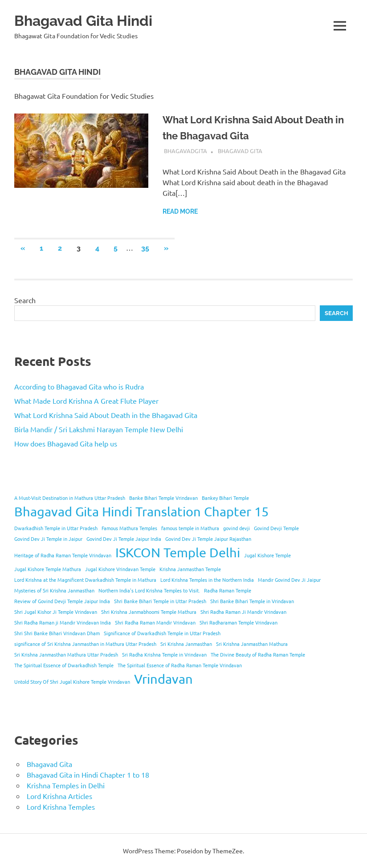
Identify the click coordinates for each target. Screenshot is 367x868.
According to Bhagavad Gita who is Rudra (79, 386)
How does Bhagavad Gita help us (66, 443)
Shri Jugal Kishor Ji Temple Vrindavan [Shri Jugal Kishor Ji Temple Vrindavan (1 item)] (56, 612)
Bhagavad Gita (240, 151)
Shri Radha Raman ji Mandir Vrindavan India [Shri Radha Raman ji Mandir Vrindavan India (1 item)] (63, 622)
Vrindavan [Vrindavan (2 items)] (163, 679)
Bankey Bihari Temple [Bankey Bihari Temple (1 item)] (225, 498)
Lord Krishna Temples (61, 807)
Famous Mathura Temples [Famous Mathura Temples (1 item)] (129, 528)
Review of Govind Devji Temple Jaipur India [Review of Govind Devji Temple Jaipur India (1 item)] (62, 601)
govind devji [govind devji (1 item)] (237, 528)
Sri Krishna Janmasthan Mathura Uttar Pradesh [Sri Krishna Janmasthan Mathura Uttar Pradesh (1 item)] (66, 654)
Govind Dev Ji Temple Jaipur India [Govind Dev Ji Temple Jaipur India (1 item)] (124, 539)
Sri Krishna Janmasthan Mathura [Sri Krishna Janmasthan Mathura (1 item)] (252, 644)
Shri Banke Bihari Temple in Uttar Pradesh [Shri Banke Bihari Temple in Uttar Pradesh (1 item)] (160, 601)
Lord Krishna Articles (59, 796)
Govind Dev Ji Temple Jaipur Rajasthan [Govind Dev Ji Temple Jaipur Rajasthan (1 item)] (208, 539)
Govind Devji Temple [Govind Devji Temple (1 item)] (276, 528)
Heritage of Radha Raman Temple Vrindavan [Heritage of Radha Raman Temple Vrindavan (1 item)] (63, 555)
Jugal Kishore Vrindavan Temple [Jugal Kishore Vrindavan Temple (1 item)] (120, 569)
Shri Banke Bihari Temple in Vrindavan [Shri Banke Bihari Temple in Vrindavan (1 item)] (252, 601)
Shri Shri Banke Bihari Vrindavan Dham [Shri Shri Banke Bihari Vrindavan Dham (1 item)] (57, 633)
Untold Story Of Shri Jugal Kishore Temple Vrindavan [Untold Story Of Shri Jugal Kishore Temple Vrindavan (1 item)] (72, 681)
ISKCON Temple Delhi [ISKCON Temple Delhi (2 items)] (178, 552)
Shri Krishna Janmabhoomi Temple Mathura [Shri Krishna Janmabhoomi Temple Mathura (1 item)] (149, 612)
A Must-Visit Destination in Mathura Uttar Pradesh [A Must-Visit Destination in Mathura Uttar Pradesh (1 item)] (70, 498)
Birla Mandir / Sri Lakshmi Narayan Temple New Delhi (99, 429)
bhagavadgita (186, 151)
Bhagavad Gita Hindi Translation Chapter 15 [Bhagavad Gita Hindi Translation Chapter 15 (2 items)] (141, 511)
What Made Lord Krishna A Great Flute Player (86, 401)
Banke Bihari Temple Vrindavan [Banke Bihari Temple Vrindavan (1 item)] (163, 498)
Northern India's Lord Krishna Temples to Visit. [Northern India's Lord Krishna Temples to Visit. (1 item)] (149, 590)
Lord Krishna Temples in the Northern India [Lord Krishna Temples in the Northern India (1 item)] (207, 580)
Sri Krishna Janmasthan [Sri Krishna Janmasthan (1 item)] (186, 644)
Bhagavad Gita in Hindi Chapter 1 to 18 (88, 775)
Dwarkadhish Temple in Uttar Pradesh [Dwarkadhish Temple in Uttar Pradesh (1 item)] (56, 528)
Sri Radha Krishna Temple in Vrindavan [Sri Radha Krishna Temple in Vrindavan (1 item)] (164, 654)
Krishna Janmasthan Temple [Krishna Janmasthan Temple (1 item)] (190, 569)
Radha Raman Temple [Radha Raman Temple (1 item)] (228, 590)
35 (145, 248)
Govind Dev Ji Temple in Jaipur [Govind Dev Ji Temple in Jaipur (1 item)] (48, 539)
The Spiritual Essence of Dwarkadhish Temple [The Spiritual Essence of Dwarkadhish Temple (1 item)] (64, 665)
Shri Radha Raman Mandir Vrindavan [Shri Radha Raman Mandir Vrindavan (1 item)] (155, 622)
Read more (180, 211)
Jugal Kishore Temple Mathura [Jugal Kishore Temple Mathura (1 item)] (48, 569)
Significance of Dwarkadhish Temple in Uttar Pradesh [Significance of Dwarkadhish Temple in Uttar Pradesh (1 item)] (162, 633)
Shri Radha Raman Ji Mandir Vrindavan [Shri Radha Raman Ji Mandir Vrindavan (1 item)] (243, 612)
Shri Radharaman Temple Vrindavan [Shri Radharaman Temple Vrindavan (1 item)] (239, 622)
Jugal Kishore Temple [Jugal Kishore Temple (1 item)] (267, 555)
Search (25, 300)
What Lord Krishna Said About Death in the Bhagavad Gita (106, 415)
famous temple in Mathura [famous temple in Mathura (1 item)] (190, 528)
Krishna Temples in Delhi (66, 785)
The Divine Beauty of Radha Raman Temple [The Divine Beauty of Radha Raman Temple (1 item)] (258, 654)
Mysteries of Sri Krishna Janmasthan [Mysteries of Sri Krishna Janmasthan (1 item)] (54, 590)
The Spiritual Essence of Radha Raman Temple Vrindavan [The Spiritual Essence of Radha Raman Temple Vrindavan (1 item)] (180, 665)
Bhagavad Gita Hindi (97, 20)
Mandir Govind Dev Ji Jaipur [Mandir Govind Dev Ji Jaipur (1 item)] (289, 580)
